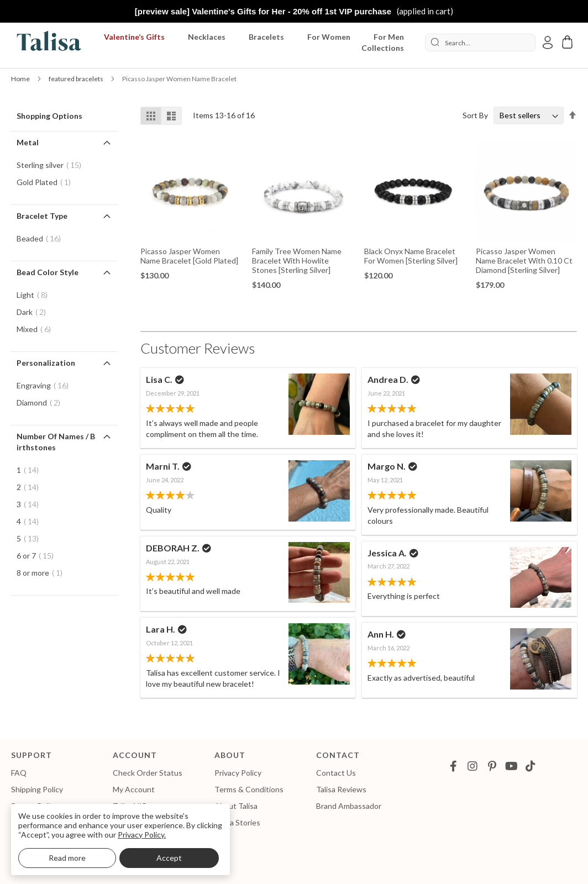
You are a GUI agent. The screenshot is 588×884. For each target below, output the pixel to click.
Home (21, 79)
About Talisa (236, 806)
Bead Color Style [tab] (48, 272)
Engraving (46, 385)
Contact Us (336, 773)
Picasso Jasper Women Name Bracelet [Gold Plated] (189, 256)
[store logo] (47, 43)
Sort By (475, 115)
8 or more (43, 573)
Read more (67, 858)
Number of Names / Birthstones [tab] (56, 442)
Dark (35, 312)
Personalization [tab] (46, 363)
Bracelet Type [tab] (42, 216)
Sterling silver (52, 165)
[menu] (254, 43)
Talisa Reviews (341, 789)
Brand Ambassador (349, 806)
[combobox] (480, 43)
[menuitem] (136, 37)
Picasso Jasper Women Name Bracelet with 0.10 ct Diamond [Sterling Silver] (524, 261)
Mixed (37, 329)
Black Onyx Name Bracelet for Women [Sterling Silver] (411, 256)
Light (35, 295)
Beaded (42, 238)
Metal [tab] (28, 142)
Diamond (42, 402)
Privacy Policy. (142, 835)
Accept (169, 858)
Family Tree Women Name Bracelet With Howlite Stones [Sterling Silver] (297, 261)
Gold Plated (47, 182)
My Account (134, 789)
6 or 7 (38, 556)
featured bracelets (77, 79)
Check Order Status (148, 773)
